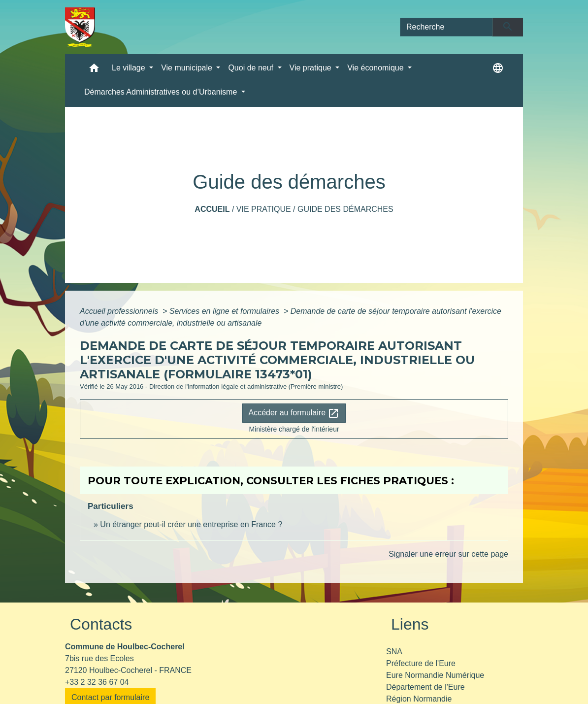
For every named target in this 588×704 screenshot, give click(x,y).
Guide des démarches (345, 209)
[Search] (446, 27)
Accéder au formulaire (294, 413)
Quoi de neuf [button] (252, 68)
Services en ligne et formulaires (226, 311)
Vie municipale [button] (188, 68)
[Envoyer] (508, 27)
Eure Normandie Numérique (435, 675)
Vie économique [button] (376, 68)
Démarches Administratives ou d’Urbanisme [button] (162, 92)
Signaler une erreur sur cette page (448, 554)
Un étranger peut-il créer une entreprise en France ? (191, 524)
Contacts (101, 624)
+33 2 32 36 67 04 (97, 682)
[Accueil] (80, 27)
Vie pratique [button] (312, 68)
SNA (394, 652)
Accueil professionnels (120, 311)
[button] (94, 70)
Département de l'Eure (425, 687)
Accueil (212, 209)
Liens (410, 624)
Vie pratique (264, 209)
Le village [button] (130, 68)
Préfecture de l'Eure (421, 663)
